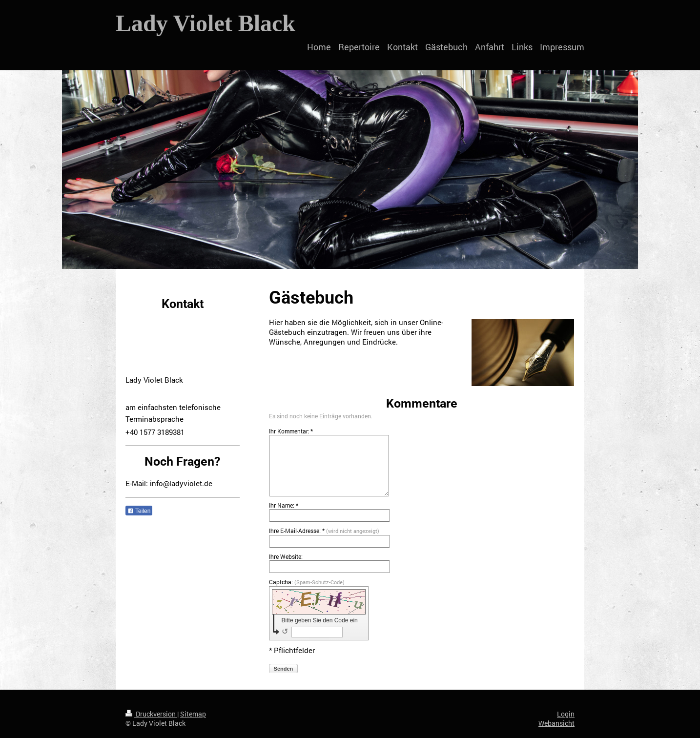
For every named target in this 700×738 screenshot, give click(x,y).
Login (566, 714)
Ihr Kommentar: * (291, 431)
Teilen (139, 511)
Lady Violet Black (206, 23)
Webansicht (556, 723)
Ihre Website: (286, 556)
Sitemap (193, 714)
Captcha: (307, 582)
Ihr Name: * (284, 505)
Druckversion (151, 714)
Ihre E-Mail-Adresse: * (324, 531)
